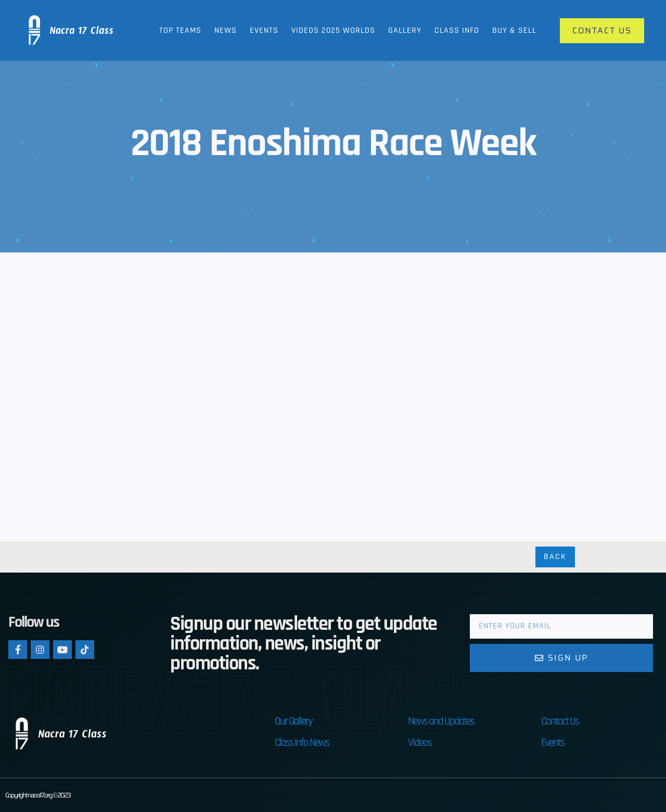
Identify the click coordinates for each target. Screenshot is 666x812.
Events (264, 30)
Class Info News (302, 743)
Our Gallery (293, 721)
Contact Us (560, 721)
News (226, 30)
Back (555, 557)
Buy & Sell (514, 30)
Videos (420, 743)
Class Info (457, 30)
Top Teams (180, 30)
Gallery (405, 30)
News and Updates (441, 721)
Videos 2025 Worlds (333, 30)
